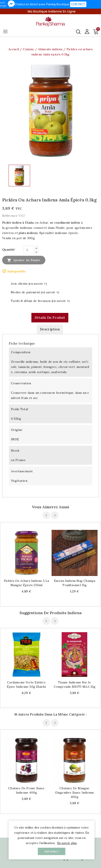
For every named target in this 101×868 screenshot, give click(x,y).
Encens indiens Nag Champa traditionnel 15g (75, 583)
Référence (10, 216)
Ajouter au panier (24, 260)
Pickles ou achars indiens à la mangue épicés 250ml (27, 583)
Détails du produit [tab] (50, 318)
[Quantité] (29, 250)
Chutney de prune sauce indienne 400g (26, 790)
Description (50, 329)
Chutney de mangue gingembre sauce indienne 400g (75, 793)
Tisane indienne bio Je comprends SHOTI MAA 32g (75, 684)
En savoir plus (67, 843)
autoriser (52, 851)
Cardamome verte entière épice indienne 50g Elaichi (26, 684)
